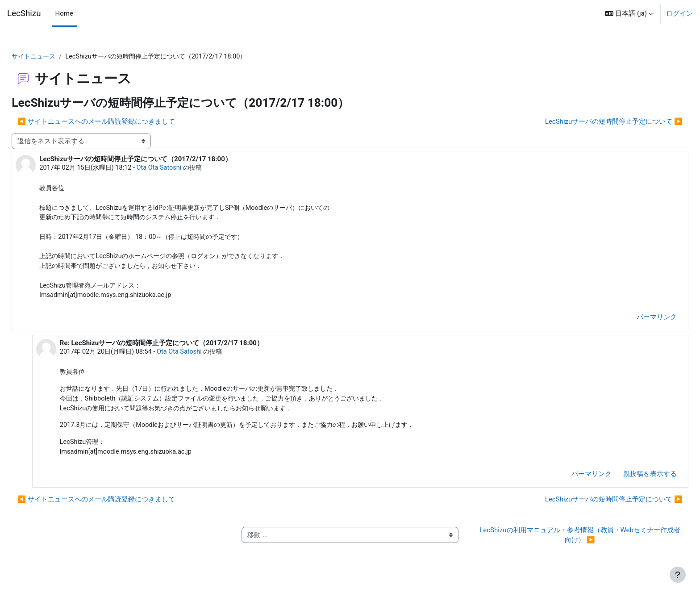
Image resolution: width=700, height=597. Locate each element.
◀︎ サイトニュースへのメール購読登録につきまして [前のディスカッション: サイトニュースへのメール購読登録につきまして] (116, 122)
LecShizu (24, 13)
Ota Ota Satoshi (184, 169)
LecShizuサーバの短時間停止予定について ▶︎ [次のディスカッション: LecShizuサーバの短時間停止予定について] (594, 122)
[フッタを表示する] (678, 575)
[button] (629, 13)
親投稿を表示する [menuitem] (630, 481)
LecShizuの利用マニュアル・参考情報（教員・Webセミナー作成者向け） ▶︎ (567, 543)
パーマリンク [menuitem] (637, 322)
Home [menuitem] (64, 13)
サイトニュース (55, 57)
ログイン (679, 13)
